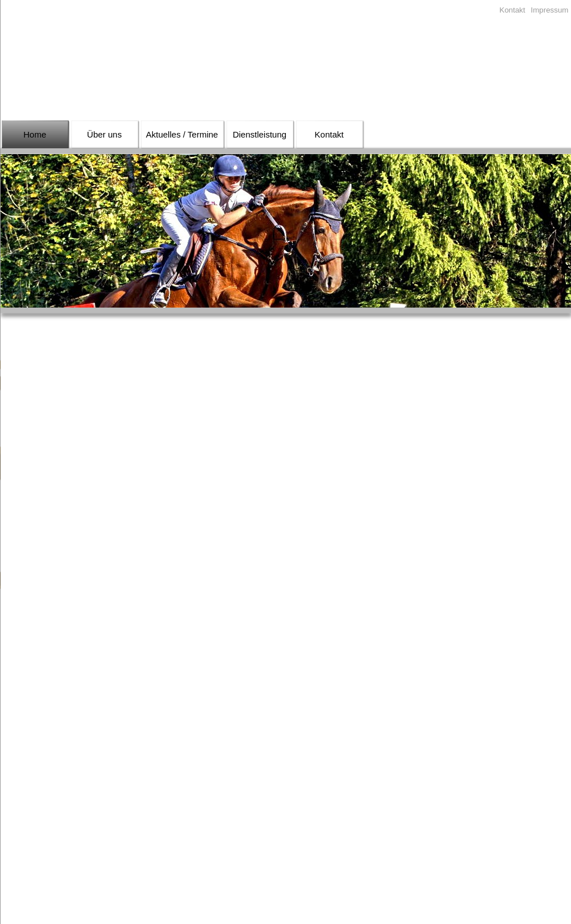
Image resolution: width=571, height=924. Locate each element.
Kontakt (513, 10)
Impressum (550, 10)
